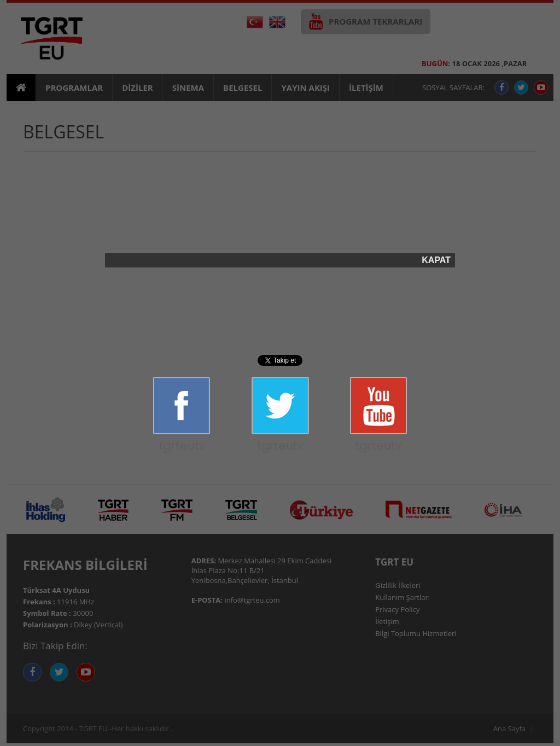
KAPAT (436, 260)
